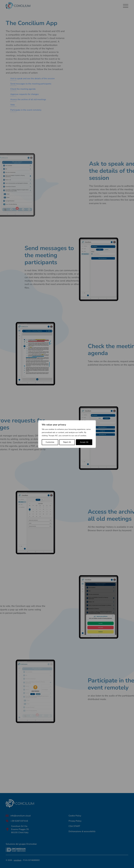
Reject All (67, 442)
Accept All (84, 442)
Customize (50, 442)
